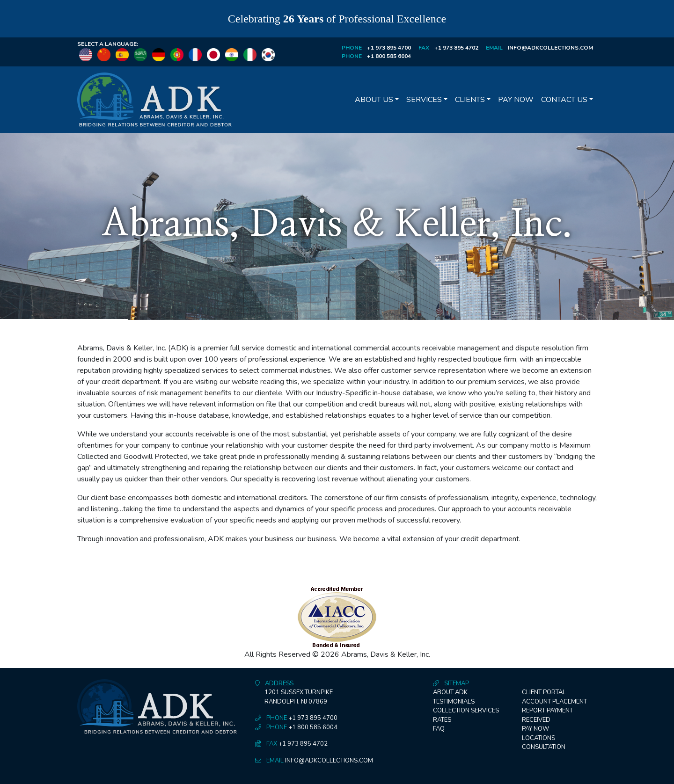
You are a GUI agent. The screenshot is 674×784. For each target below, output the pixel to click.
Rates (442, 720)
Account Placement (554, 702)
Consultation (544, 747)
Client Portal (544, 692)
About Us (374, 100)
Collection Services (466, 711)
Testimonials (454, 702)
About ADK (450, 692)
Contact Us (564, 100)
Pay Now (516, 100)
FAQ (439, 729)
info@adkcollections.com (550, 48)
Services (424, 100)
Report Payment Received (547, 715)
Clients (470, 100)
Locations (538, 738)
